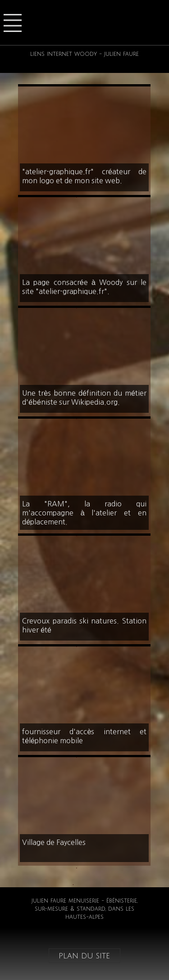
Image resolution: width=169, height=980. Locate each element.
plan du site (84, 956)
